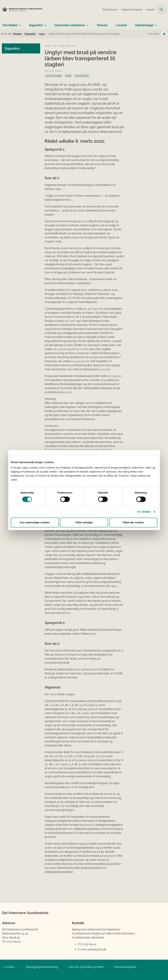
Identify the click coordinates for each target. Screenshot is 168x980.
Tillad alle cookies (133, 522)
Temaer (102, 25)
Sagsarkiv (36, 25)
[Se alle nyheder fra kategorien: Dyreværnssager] (54, 76)
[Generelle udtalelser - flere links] (87, 24)
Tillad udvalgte (84, 522)
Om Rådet (10, 25)
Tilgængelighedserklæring (42, 967)
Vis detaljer (144, 512)
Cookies (10, 967)
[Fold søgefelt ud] (161, 9)
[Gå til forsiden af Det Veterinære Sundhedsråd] (21, 9)
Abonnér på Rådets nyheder (86, 967)
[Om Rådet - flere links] (19, 24)
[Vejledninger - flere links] (156, 24)
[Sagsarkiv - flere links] (45, 24)
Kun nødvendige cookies (35, 522)
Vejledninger (144, 25)
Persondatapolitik (125, 967)
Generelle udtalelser (70, 25)
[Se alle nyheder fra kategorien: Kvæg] (68, 76)
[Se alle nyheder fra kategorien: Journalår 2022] (82, 76)
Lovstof (121, 25)
